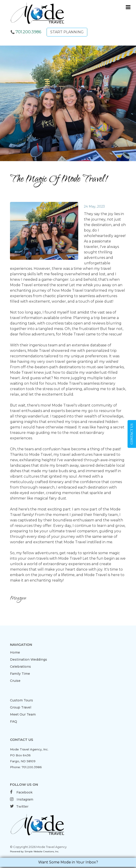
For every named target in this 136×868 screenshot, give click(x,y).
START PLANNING (67, 32)
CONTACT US (132, 434)
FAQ (14, 721)
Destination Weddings (29, 659)
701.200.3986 (28, 32)
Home (15, 652)
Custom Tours (21, 700)
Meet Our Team (23, 714)
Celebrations (20, 667)
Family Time (20, 674)
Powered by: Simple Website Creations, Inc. (34, 851)
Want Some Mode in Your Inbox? (68, 862)
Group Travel (21, 707)
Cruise (15, 681)
